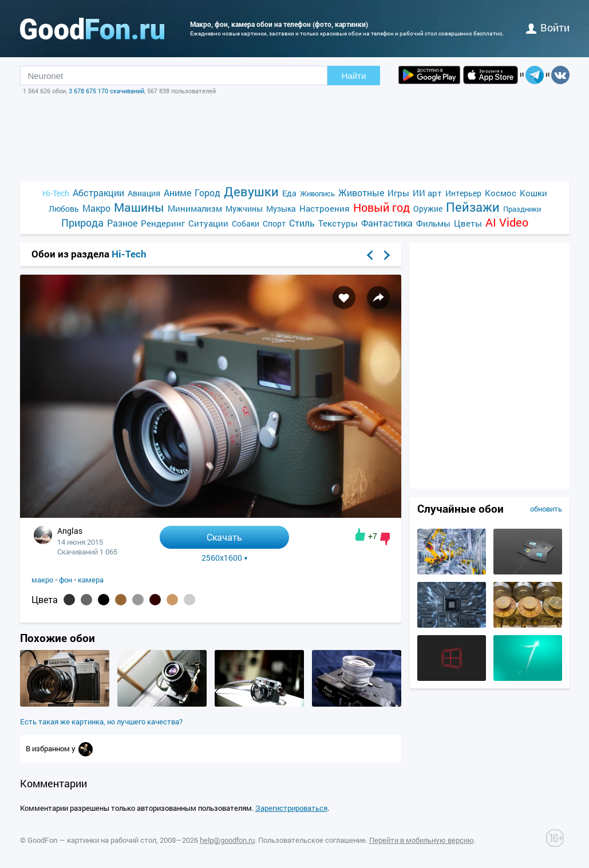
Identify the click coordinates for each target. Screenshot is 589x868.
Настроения (325, 208)
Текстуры (338, 223)
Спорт (274, 223)
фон (66, 580)
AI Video (507, 222)
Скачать (224, 537)
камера (91, 580)
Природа (82, 223)
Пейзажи (473, 207)
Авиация (144, 193)
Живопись (317, 193)
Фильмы (433, 223)
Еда (289, 193)
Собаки (246, 223)
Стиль (302, 223)
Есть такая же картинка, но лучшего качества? (101, 722)
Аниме (177, 193)
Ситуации (208, 223)
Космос (501, 193)
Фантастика (387, 223)
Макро (96, 208)
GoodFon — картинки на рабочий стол (92, 840)
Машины (139, 207)
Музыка (281, 209)
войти (548, 27)
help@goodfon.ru (227, 840)
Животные (361, 193)
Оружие (428, 209)
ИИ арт (427, 193)
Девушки (251, 191)
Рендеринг (163, 223)
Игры (398, 193)
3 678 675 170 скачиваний (106, 91)
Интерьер (463, 193)
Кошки (533, 193)
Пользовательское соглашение (312, 840)
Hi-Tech (56, 193)
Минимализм (195, 208)
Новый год (382, 207)
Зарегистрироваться (291, 808)
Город (207, 193)
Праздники (522, 209)
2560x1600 (225, 558)
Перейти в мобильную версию (422, 840)
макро (42, 580)
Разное (122, 223)
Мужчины (244, 209)
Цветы (468, 223)
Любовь (64, 209)
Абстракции (98, 193)
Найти (354, 76)
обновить (546, 509)
